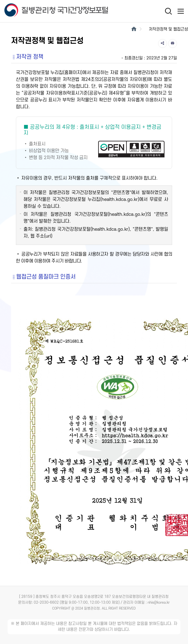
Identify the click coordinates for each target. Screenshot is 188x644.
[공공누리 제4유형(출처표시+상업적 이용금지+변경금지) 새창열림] (94, 143)
